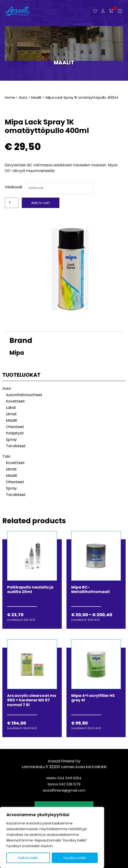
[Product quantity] (12, 203)
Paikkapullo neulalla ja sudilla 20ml (30, 589)
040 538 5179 (70, 784)
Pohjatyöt (15, 433)
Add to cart (41, 203)
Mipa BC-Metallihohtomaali (90, 589)
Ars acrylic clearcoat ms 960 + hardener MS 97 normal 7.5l (32, 700)
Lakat (11, 408)
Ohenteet (15, 427)
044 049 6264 (69, 778)
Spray (11, 440)
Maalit (64, 63)
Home (10, 97)
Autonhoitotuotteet (24, 395)
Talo (6, 456)
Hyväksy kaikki (75, 858)
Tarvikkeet (16, 446)
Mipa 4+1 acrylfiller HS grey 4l (93, 698)
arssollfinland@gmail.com (64, 790)
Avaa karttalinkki (91, 767)
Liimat (11, 414)
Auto (23, 97)
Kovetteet (15, 401)
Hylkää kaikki (28, 858)
